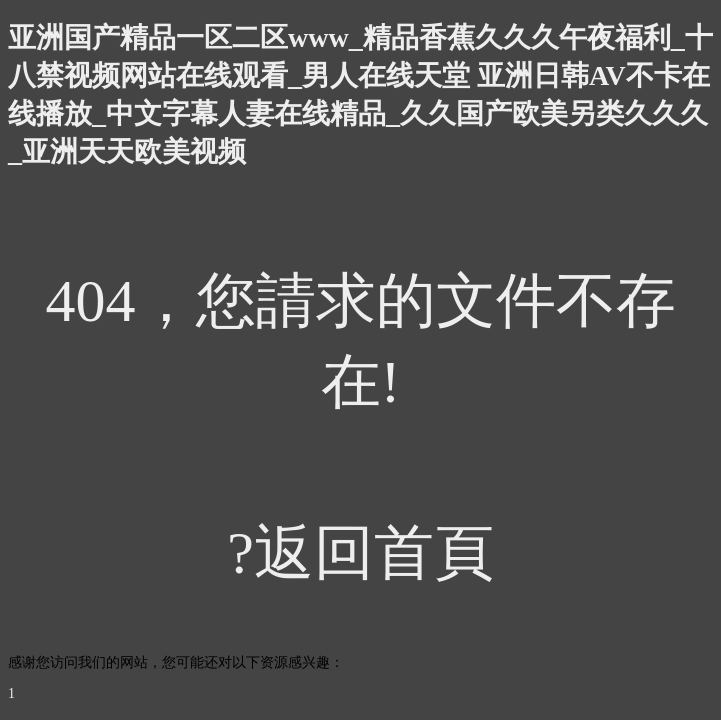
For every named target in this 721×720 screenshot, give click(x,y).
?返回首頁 (360, 553)
